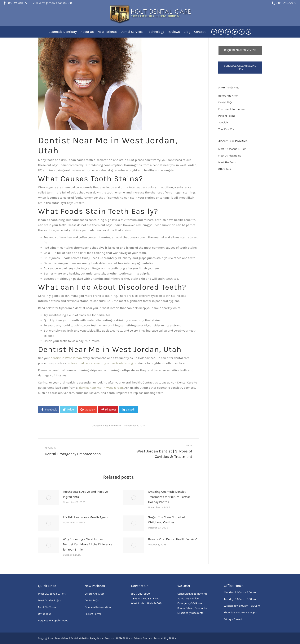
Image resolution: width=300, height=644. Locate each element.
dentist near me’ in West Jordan (101, 388)
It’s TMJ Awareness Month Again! (86, 517)
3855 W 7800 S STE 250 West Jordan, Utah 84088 (38, 3)
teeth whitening (122, 363)
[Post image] (49, 498)
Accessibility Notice (165, 638)
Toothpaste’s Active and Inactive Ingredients (85, 494)
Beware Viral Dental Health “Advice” (173, 539)
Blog (105, 426)
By (116, 426)
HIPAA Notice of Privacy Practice (134, 638)
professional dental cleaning (86, 363)
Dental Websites (80, 638)
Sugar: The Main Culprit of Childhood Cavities (166, 520)
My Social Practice (104, 638)
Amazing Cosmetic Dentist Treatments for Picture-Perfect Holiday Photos (169, 497)
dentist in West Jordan (66, 358)
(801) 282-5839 (284, 3)
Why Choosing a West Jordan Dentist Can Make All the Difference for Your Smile (88, 544)
